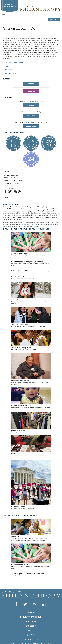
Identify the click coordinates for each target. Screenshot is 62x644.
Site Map (31, 635)
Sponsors (31, 626)
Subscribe (31, 622)
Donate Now (54, 20)
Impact (7, 66)
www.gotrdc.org (11, 188)
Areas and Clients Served (13, 62)
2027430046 (8, 186)
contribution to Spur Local (29, 224)
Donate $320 (31, 116)
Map (21, 183)
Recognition (8, 70)
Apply (31, 630)
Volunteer (31, 91)
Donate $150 (31, 105)
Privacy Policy (31, 639)
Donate (31, 84)
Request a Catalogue (31, 617)
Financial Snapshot (11, 73)
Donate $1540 (31, 126)
